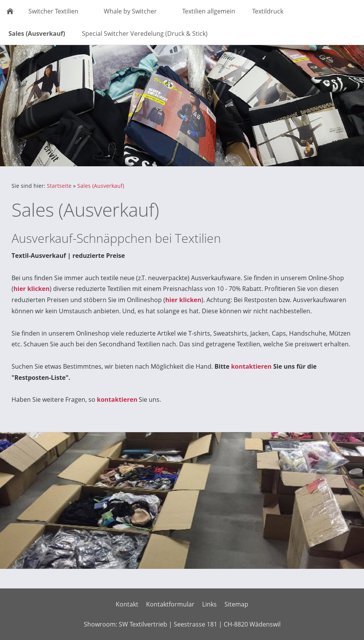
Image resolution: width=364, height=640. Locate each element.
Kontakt (127, 604)
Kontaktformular (170, 604)
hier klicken (32, 289)
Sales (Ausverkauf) (101, 186)
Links (209, 604)
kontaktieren (251, 366)
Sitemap (236, 604)
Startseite (59, 186)
